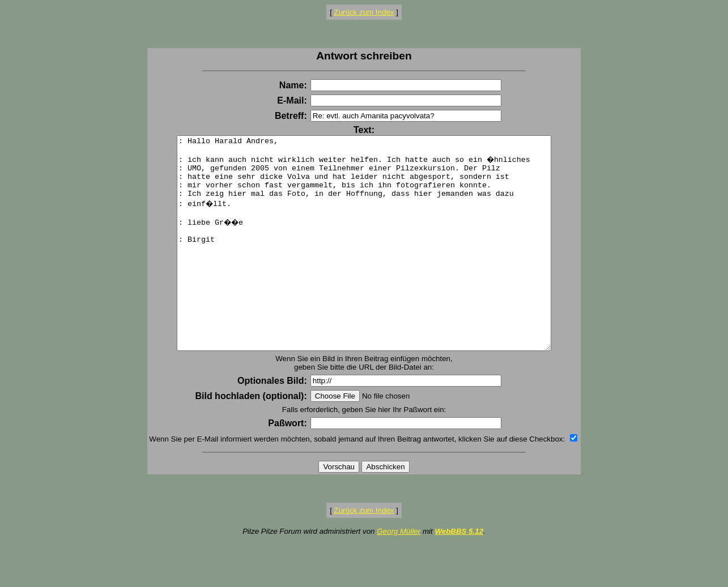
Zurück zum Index (364, 12)
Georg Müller (399, 574)
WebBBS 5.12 (459, 574)
